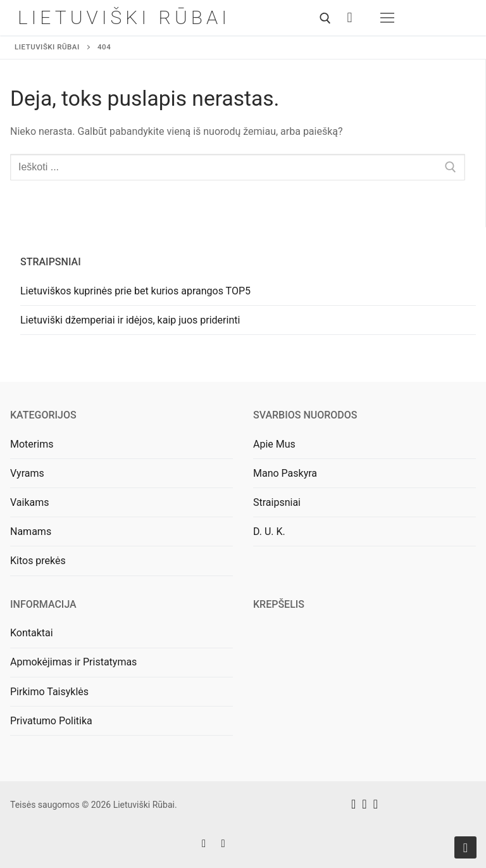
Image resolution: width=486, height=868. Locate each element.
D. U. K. (269, 531)
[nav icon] (387, 18)
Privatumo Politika (51, 721)
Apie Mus (274, 444)
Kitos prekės (38, 561)
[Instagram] (223, 844)
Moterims (32, 444)
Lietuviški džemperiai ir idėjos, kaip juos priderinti (130, 320)
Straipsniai (277, 502)
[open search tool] (325, 18)
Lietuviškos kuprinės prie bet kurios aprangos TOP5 (135, 291)
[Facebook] (204, 844)
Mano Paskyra (285, 473)
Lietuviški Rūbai (124, 17)
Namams (31, 531)
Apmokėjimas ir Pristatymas (73, 662)
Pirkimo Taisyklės (49, 692)
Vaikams (30, 502)
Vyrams (27, 473)
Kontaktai (32, 633)
